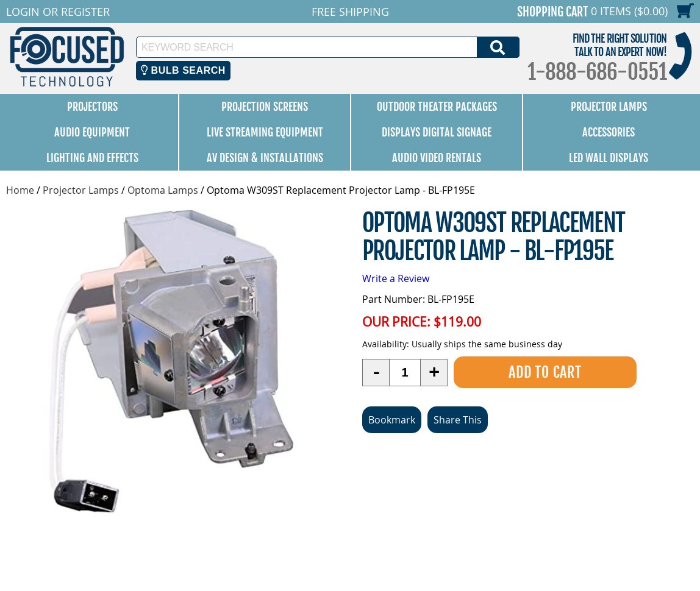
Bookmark (392, 420)
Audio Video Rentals (437, 158)
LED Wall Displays (609, 158)
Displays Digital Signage (437, 132)
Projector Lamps (609, 107)
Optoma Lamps (163, 190)
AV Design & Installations (265, 158)
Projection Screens (265, 107)
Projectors (92, 107)
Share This (458, 420)
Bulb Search (183, 70)
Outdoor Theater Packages (437, 107)
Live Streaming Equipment (265, 132)
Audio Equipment (92, 132)
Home (20, 190)
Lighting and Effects (92, 158)
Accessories (609, 132)
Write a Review (396, 278)
